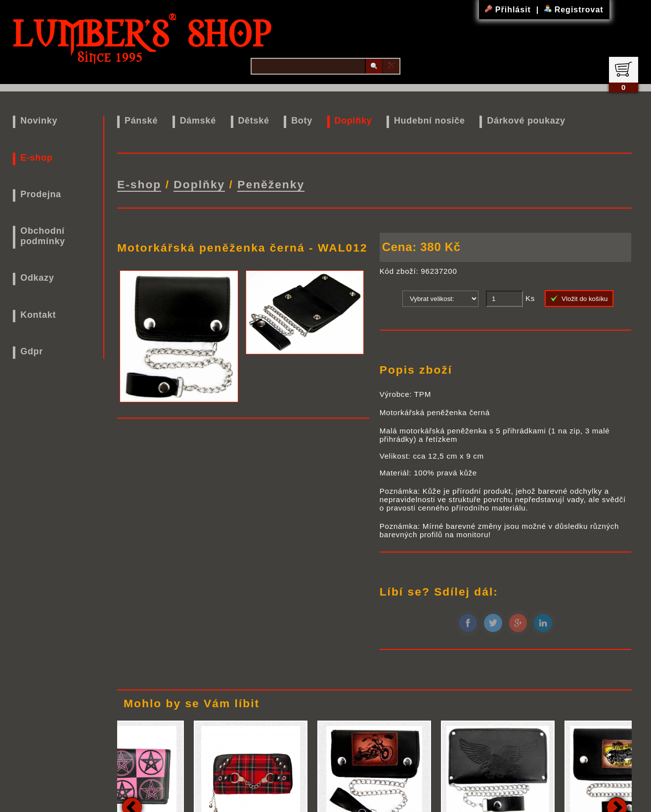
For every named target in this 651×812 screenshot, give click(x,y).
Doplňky (353, 121)
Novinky (39, 121)
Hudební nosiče (430, 121)
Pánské (141, 121)
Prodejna (41, 194)
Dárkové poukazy (526, 121)
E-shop (36, 158)
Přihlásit (509, 10)
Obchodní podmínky (43, 236)
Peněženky (271, 184)
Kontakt (38, 315)
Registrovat (574, 10)
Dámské (198, 121)
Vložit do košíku (579, 299)
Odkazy (37, 278)
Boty (302, 121)
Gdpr (32, 351)
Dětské (253, 121)
